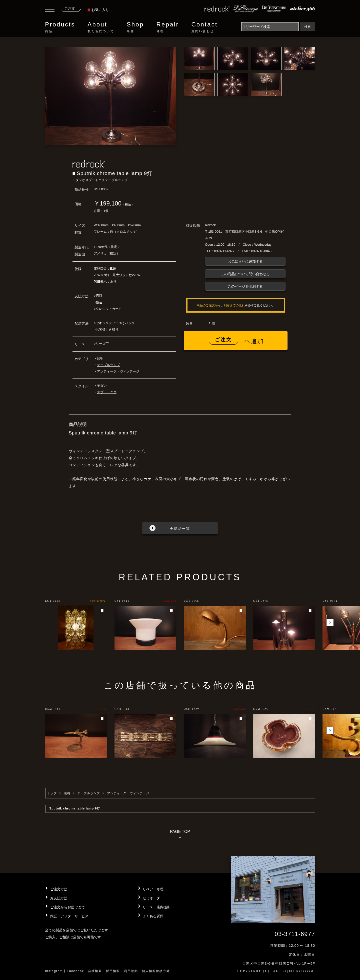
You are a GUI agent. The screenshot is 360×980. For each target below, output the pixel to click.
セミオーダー (153, 898)
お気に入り (98, 10)
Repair (168, 27)
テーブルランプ (108, 365)
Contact (204, 27)
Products (60, 27)
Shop (135, 27)
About (101, 27)
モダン (102, 386)
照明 (100, 358)
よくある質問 (153, 916)
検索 (307, 27)
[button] (330, 622)
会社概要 (95, 971)
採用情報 (113, 971)
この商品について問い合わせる (245, 274)
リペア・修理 (153, 889)
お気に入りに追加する (245, 261)
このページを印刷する (245, 286)
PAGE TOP (180, 845)
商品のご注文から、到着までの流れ (221, 305)
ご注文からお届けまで (67, 907)
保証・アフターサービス (69, 916)
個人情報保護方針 (156, 971)
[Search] (270, 27)
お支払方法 (59, 898)
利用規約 (131, 971)
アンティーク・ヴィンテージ (118, 371)
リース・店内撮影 (156, 907)
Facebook (75, 971)
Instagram (54, 971)
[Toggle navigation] (50, 10)
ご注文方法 (59, 889)
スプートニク (107, 392)
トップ (52, 793)
